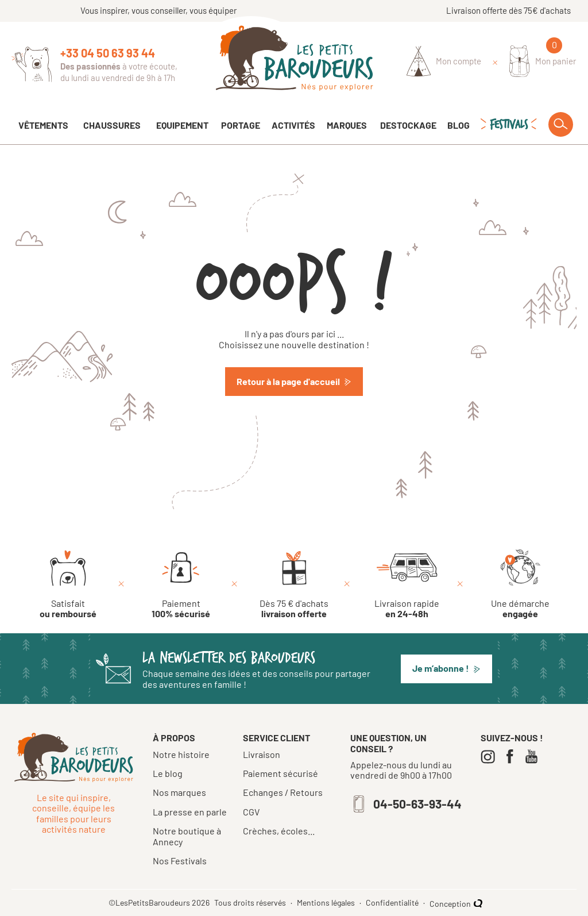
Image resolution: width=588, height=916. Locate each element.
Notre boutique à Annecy (187, 836)
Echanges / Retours (283, 792)
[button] (446, 669)
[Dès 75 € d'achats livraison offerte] (294, 584)
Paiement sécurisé (281, 773)
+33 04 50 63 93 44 (108, 53)
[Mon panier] (543, 61)
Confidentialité (393, 903)
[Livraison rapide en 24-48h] (407, 584)
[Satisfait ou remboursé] (68, 584)
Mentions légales (327, 903)
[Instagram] (491, 757)
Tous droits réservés (251, 903)
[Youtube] (534, 757)
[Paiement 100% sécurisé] (181, 584)
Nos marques (179, 792)
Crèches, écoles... (279, 831)
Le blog (168, 773)
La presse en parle (190, 812)
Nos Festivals (180, 861)
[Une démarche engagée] (520, 584)
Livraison (262, 755)
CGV (251, 812)
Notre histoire (181, 754)
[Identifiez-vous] (444, 61)
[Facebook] (512, 757)
